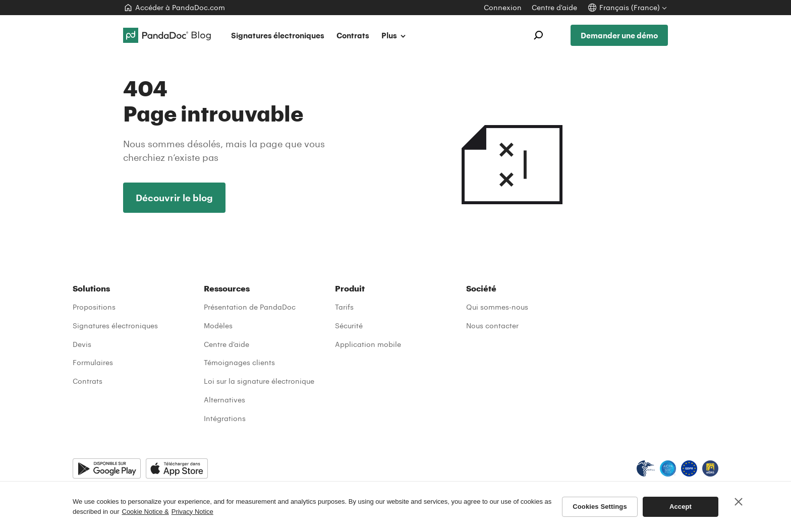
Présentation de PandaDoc (250, 307)
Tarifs (344, 307)
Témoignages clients (239, 362)
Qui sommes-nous (497, 307)
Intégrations (225, 418)
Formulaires (93, 362)
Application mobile (368, 344)
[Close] (739, 502)
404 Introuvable (512, 140)
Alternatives (224, 400)
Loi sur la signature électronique (259, 381)
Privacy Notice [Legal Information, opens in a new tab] (192, 512)
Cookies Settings (600, 507)
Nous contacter (492, 326)
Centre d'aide (227, 344)
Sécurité (349, 326)
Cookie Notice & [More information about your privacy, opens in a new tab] (146, 512)
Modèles (218, 326)
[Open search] (538, 35)
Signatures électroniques (278, 35)
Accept (681, 507)
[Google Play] (107, 468)
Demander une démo (619, 35)
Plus (394, 35)
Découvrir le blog (174, 198)
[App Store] (177, 468)
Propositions (94, 307)
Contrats (353, 35)
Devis (82, 344)
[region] (395, 507)
